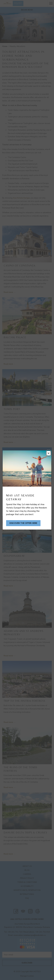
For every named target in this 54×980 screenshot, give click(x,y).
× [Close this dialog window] (49, 453)
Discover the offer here (23, 523)
